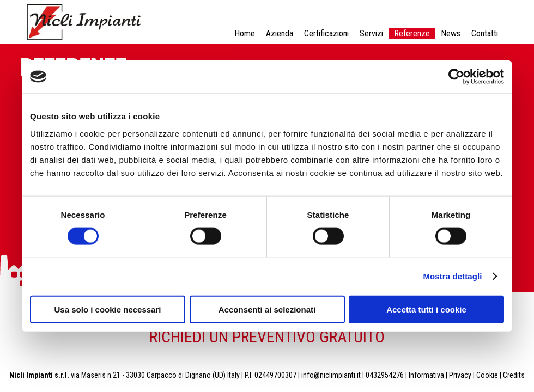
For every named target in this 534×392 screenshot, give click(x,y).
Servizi (371, 33)
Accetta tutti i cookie (426, 309)
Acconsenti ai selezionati (267, 309)
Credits (514, 375)
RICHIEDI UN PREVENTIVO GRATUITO (267, 337)
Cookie (487, 375)
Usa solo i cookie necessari (108, 309)
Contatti (485, 33)
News (451, 33)
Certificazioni (326, 33)
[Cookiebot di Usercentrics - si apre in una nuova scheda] (456, 77)
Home (245, 33)
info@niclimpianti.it (331, 375)
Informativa (426, 375)
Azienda (280, 33)
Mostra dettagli (452, 276)
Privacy (460, 375)
